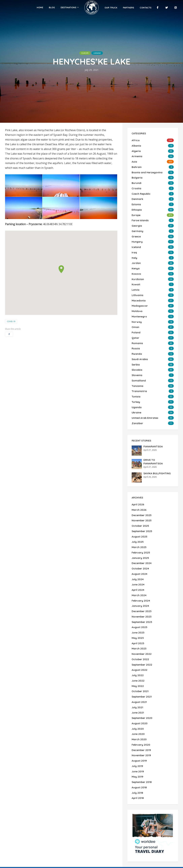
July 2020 (137, 684)
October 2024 (140, 538)
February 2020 (140, 699)
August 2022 (139, 631)
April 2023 (137, 606)
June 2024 (138, 553)
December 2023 (141, 577)
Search (151, 834)
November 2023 (141, 582)
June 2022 (138, 640)
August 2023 (139, 592)
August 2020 (139, 679)
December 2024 (141, 533)
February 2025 (140, 523)
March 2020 (138, 694)
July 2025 (137, 514)
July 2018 (137, 743)
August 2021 (139, 660)
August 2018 (139, 738)
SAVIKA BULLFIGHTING (156, 448)
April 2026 (137, 479)
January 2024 (140, 572)
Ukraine (99, 53)
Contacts (138, 8)
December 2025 (141, 489)
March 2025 (138, 518)
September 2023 (142, 587)
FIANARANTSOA (152, 421)
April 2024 (138, 557)
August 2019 (139, 713)
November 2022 (141, 616)
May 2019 (137, 728)
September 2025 (142, 504)
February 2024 (140, 567)
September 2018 (141, 733)
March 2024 (138, 562)
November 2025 (141, 494)
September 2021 (141, 655)
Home (47, 7)
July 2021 (137, 665)
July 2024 (137, 548)
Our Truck (104, 8)
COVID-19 (11, 321)
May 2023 (137, 601)
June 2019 (137, 723)
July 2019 (137, 718)
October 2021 (139, 650)
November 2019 (141, 709)
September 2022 (142, 626)
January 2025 (140, 528)
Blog (59, 7)
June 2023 (138, 596)
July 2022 (137, 635)
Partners (121, 8)
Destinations (76, 7)
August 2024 (139, 543)
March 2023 (138, 611)
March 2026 (138, 484)
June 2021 (137, 670)
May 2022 (137, 645)
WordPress (25, 856)
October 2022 (140, 621)
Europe (82, 53)
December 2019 (141, 704)
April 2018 (137, 748)
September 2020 (142, 674)
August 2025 (139, 509)
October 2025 (140, 499)
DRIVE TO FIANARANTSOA (158, 435)
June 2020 (138, 689)
